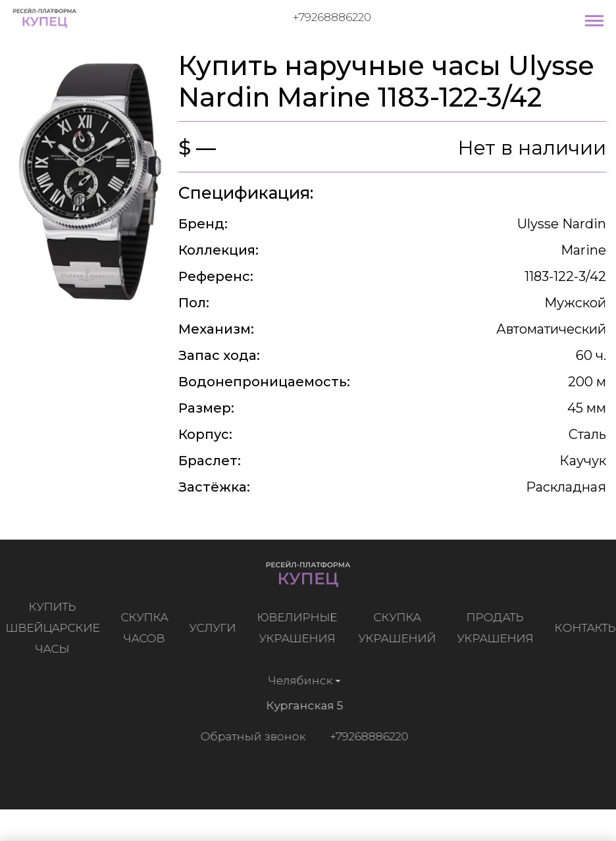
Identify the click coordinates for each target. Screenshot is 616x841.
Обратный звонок (251, 736)
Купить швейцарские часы (55, 628)
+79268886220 (332, 17)
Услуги (215, 628)
